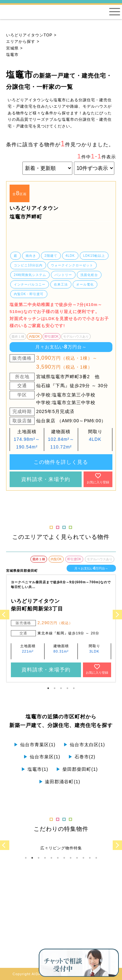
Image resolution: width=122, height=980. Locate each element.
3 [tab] (61, 688)
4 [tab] (67, 688)
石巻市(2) (82, 757)
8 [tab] (70, 858)
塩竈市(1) (35, 769)
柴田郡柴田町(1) (77, 769)
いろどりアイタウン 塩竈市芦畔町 (34, 212)
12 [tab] (96, 858)
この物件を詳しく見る (61, 462)
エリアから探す (21, 42)
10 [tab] (83, 858)
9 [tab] (77, 858)
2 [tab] (54, 688)
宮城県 (12, 48)
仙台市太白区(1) (84, 745)
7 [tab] (64, 858)
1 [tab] (48, 688)
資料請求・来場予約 (46, 479)
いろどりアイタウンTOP (29, 35)
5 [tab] (74, 688)
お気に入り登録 (98, 478)
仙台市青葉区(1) (35, 745)
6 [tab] (58, 858)
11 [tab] (90, 858)
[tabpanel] (61, 222)
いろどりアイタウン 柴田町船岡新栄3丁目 (37, 605)
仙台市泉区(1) (42, 757)
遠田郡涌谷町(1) (60, 782)
